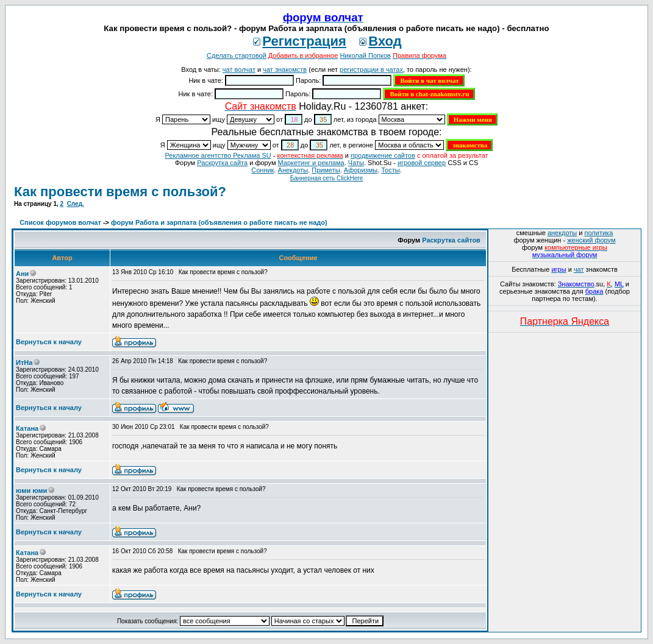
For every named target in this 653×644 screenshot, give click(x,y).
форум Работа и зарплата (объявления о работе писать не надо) (219, 222)
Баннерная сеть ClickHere (327, 178)
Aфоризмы (361, 170)
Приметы (326, 170)
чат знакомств (285, 69)
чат (579, 269)
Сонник (262, 170)
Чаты (356, 163)
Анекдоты (293, 170)
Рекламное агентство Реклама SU (218, 155)
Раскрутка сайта (222, 163)
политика (599, 233)
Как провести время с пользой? (120, 192)
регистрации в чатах (371, 69)
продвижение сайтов (383, 155)
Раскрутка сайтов (451, 240)
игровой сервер (422, 163)
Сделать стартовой (237, 55)
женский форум (591, 240)
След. (76, 204)
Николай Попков (365, 55)
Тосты (390, 170)
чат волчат (239, 69)
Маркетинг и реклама (311, 163)
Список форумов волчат (60, 222)
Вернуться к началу (49, 342)
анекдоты (562, 233)
